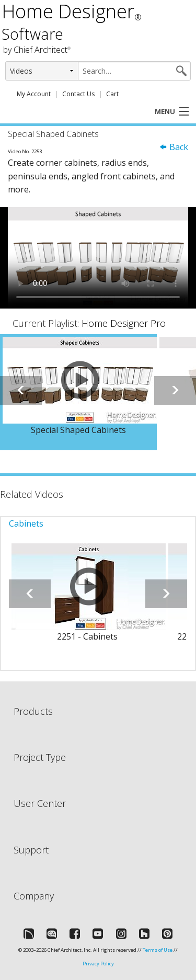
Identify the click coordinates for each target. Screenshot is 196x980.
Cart (112, 94)
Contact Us (78, 94)
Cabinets (26, 523)
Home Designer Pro (124, 323)
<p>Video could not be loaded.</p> (98, 258)
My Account (34, 94)
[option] (78, 392)
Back (174, 147)
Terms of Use (158, 950)
